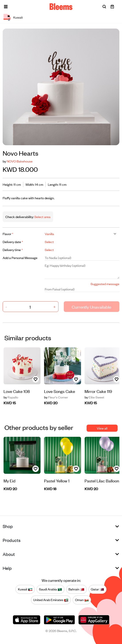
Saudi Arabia (50, 589)
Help (7, 568)
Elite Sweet (94, 397)
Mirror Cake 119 (98, 391)
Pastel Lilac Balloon (102, 481)
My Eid (10, 481)
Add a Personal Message (20, 258)
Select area (42, 217)
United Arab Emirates (51, 600)
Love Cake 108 (17, 391)
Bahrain (76, 589)
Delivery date (13, 242)
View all (102, 428)
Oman (82, 600)
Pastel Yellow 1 (57, 481)
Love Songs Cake (60, 391)
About (9, 554)
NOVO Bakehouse (20, 161)
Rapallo (11, 397)
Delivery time (13, 250)
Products (12, 540)
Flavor (8, 234)
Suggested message (105, 284)
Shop (8, 526)
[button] (6, 7)
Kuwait (25, 589)
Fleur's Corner (56, 397)
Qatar (97, 589)
